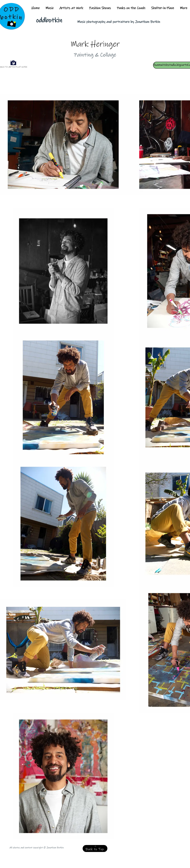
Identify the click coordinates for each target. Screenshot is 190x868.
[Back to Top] (95, 848)
